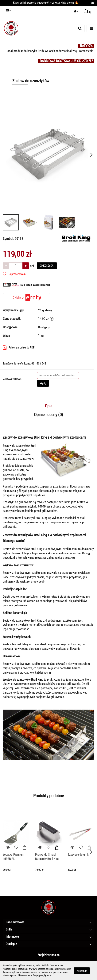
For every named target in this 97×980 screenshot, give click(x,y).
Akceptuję (82, 971)
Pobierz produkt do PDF (19, 348)
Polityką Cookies (50, 966)
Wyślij (43, 383)
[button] (88, 11)
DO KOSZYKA (47, 266)
